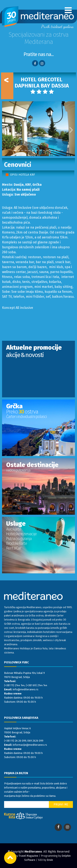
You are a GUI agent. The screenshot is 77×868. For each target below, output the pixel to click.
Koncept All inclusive (18, 308)
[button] (6, 129)
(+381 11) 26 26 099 (15, 741)
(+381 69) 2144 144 (37, 685)
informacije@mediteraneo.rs (30, 745)
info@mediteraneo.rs (26, 689)
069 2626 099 (35, 741)
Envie (50, 860)
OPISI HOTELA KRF (22, 175)
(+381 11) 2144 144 (14, 685)
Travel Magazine (28, 856)
